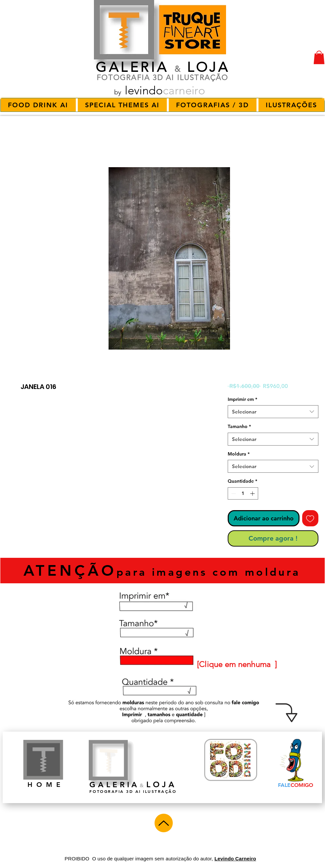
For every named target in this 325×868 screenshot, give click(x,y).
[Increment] (253, 493)
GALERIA (132, 67)
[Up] (164, 823)
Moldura (239, 454)
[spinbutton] (243, 493)
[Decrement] (233, 493)
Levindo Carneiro (235, 859)
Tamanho (239, 426)
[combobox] (273, 412)
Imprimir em (242, 399)
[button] (319, 57)
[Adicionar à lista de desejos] (310, 518)
